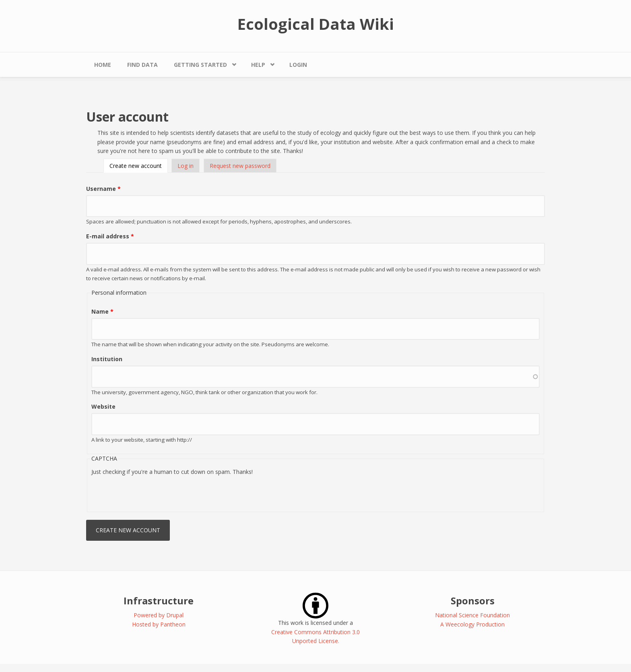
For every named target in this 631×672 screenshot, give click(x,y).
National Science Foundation (472, 615)
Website (103, 406)
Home (103, 65)
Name (102, 311)
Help (258, 65)
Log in (186, 166)
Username (103, 189)
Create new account (139, 166)
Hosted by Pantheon (159, 624)
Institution (107, 359)
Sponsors (473, 601)
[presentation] (153, 492)
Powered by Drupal (159, 615)
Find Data (142, 65)
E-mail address (110, 236)
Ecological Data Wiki (316, 24)
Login (298, 65)
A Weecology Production (472, 624)
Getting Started (200, 65)
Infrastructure (159, 601)
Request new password (240, 166)
